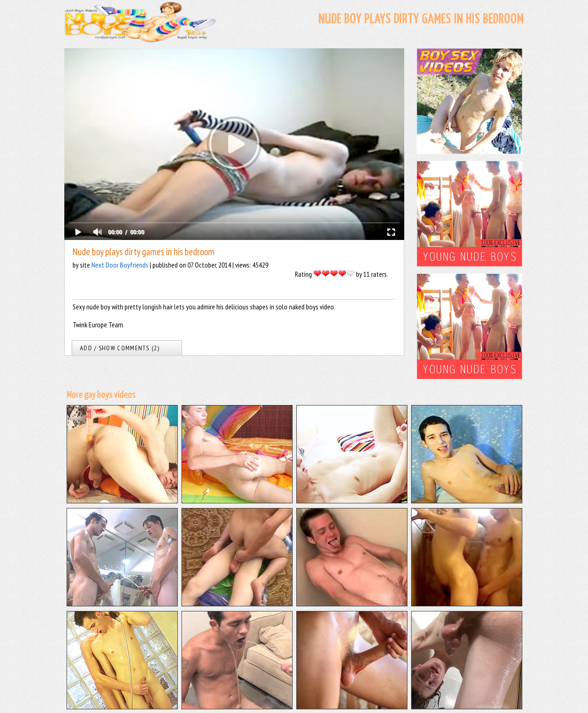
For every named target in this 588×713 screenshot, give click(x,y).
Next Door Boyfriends (120, 265)
